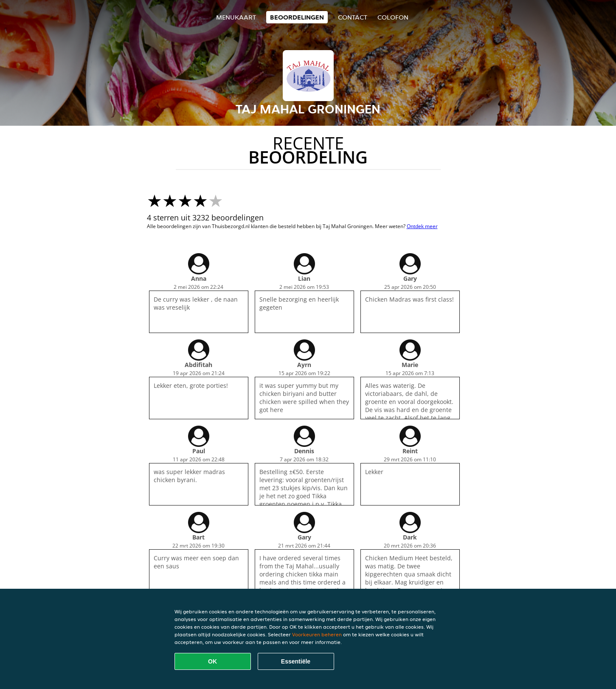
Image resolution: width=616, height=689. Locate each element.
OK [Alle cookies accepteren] (212, 661)
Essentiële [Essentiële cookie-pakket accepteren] (296, 661)
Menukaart (236, 17)
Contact (353, 17)
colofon (393, 17)
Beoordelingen (297, 17)
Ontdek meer (422, 226)
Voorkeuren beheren (317, 634)
